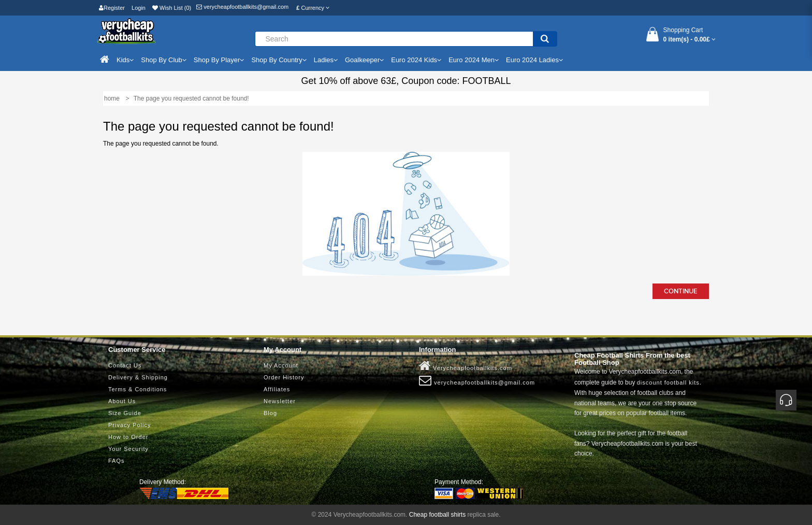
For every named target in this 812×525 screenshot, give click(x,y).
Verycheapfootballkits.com (466, 366)
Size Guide (125, 413)
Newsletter (280, 401)
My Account (281, 365)
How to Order (128, 437)
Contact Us (125, 365)
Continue (681, 291)
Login (139, 8)
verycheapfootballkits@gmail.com (242, 7)
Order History (284, 377)
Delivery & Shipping (138, 377)
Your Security (128, 449)
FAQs (117, 461)
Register (112, 8)
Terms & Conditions (137, 389)
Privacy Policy (129, 425)
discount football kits (668, 382)
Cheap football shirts (437, 515)
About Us (122, 401)
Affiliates (277, 389)
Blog (270, 413)
